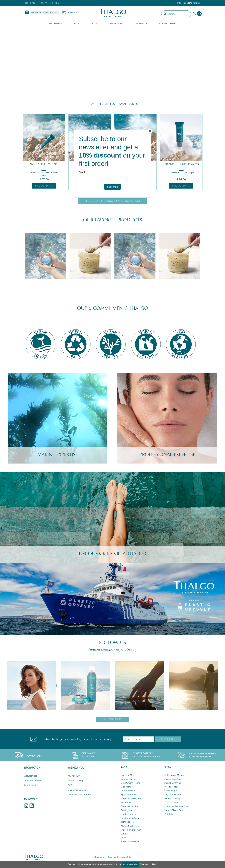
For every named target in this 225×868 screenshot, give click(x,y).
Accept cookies (130, 864)
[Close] (150, 131)
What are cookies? (148, 864)
